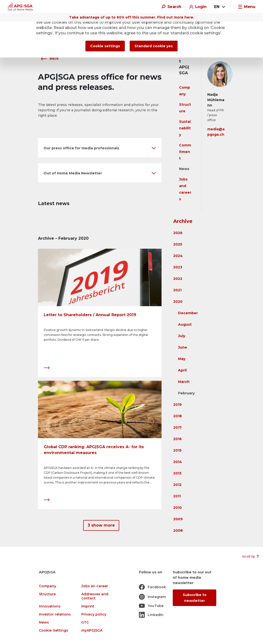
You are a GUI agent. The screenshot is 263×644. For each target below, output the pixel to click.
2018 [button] (177, 416)
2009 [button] (178, 519)
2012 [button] (177, 485)
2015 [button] (177, 450)
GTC (85, 622)
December (188, 313)
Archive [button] (183, 221)
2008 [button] (178, 530)
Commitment (185, 152)
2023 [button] (178, 267)
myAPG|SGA (92, 630)
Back (48, 58)
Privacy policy (94, 614)
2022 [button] (178, 279)
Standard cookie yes (154, 46)
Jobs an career (95, 586)
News (184, 169)
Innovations (50, 606)
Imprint (88, 606)
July (182, 336)
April (182, 370)
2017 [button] (177, 427)
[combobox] (219, 7)
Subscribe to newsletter (195, 598)
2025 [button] (178, 244)
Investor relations (55, 614)
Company (48, 586)
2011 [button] (177, 496)
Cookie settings (105, 46)
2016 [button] (177, 439)
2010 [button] (177, 508)
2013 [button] (177, 473)
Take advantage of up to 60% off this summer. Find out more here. (132, 17)
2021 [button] (177, 290)
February (186, 393)
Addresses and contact (95, 596)
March (184, 382)
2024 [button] (178, 256)
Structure (47, 594)
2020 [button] (178, 302)
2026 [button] (178, 233)
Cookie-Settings (54, 630)
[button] (100, 148)
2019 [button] (177, 405)
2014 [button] (178, 462)
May (182, 359)
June (183, 347)
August (185, 324)
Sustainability (185, 128)
